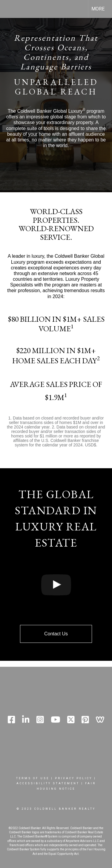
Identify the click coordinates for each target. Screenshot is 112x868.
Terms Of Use (33, 778)
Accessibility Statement (48, 783)
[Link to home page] (10, 9)
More (98, 9)
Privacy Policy (74, 778)
